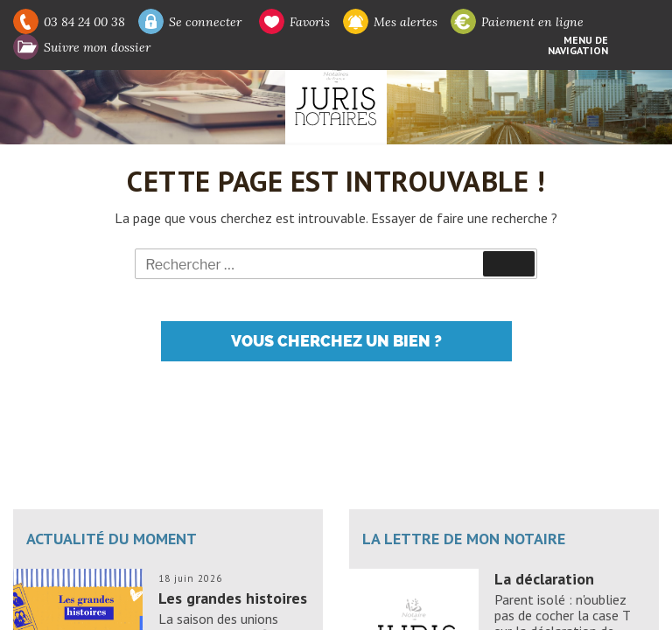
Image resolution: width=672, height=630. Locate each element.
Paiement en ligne (532, 22)
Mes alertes (406, 22)
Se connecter (205, 22)
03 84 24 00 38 (84, 22)
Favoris (310, 22)
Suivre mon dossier (97, 47)
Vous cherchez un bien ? (336, 341)
